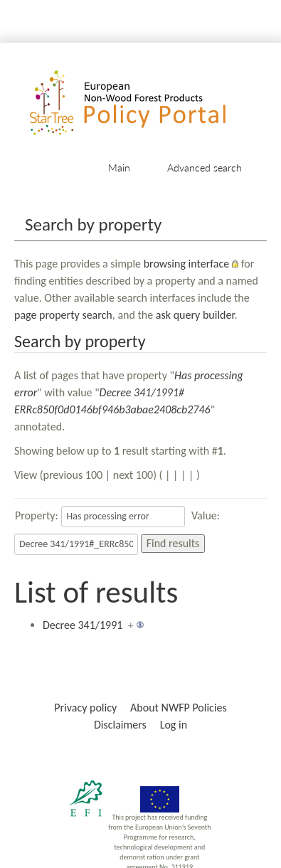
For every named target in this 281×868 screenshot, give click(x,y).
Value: (206, 515)
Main (119, 168)
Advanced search (205, 168)
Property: (37, 515)
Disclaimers (120, 725)
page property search (63, 315)
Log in (174, 725)
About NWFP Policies (179, 708)
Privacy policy (85, 708)
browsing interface (187, 264)
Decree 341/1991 (83, 625)
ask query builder (195, 315)
